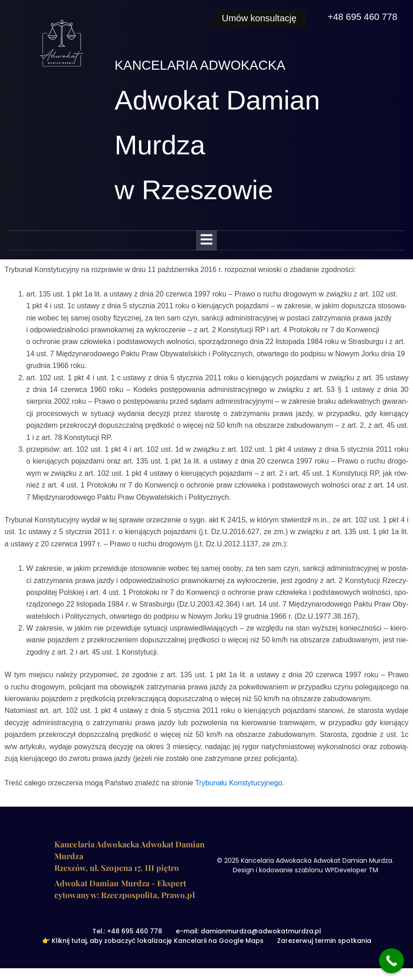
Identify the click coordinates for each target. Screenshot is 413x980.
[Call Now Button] (391, 961)
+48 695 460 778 (361, 17)
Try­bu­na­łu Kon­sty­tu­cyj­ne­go (239, 783)
